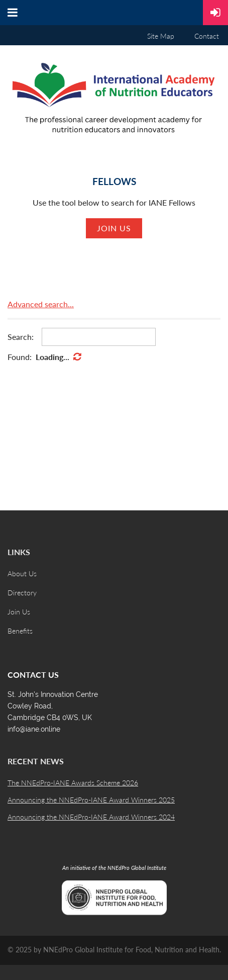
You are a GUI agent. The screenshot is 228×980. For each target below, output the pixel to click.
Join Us (19, 612)
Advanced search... (41, 304)
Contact (207, 36)
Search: (21, 337)
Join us (114, 228)
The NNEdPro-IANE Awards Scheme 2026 (73, 783)
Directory (22, 593)
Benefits (20, 631)
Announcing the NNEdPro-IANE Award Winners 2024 (91, 817)
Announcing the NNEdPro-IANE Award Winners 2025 (91, 800)
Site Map (161, 36)
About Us (22, 573)
